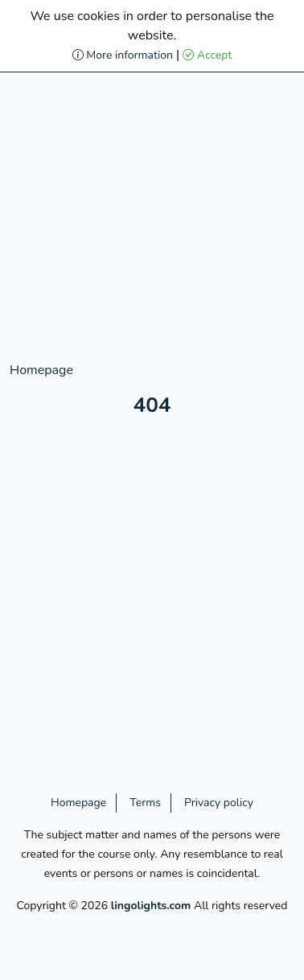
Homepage (41, 370)
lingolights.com (151, 906)
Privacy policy (219, 803)
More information (123, 55)
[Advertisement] (152, 208)
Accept (207, 55)
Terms (145, 803)
